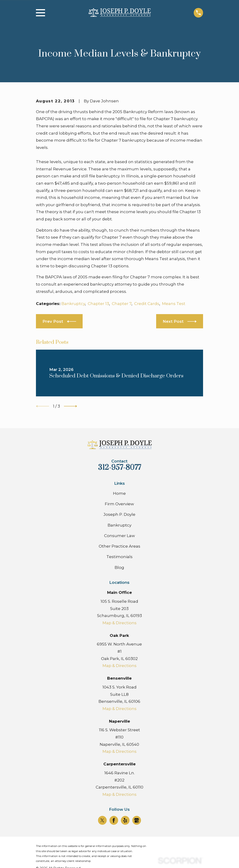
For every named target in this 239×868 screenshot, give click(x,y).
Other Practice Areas (119, 546)
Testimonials (119, 557)
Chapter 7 (122, 304)
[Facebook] (114, 820)
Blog (119, 567)
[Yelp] (125, 820)
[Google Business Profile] (137, 820)
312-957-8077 (119, 468)
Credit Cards (147, 304)
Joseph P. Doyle (119, 514)
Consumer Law (119, 536)
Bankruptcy (73, 304)
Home (119, 493)
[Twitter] (102, 820)
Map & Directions (119, 623)
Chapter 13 (98, 304)
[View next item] (70, 406)
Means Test (174, 304)
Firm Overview (119, 504)
